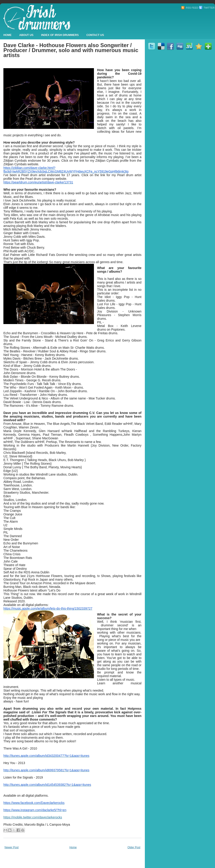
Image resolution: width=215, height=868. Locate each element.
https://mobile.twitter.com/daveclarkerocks (33, 817)
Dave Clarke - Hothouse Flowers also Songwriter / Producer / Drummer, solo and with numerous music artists (71, 50)
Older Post (134, 847)
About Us (26, 35)
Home (7, 35)
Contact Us (95, 35)
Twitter (207, 8)
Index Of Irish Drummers (60, 35)
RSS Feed (190, 8)
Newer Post (12, 847)
